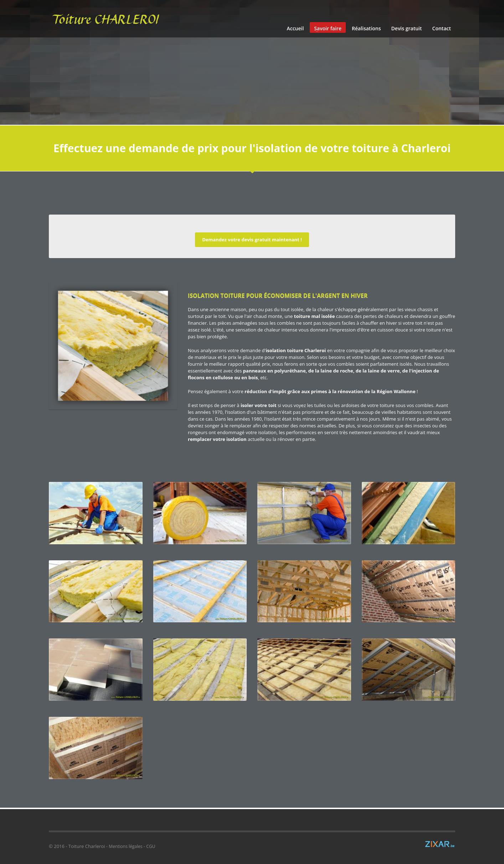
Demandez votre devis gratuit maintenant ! (252, 240)
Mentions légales (125, 846)
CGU (151, 846)
